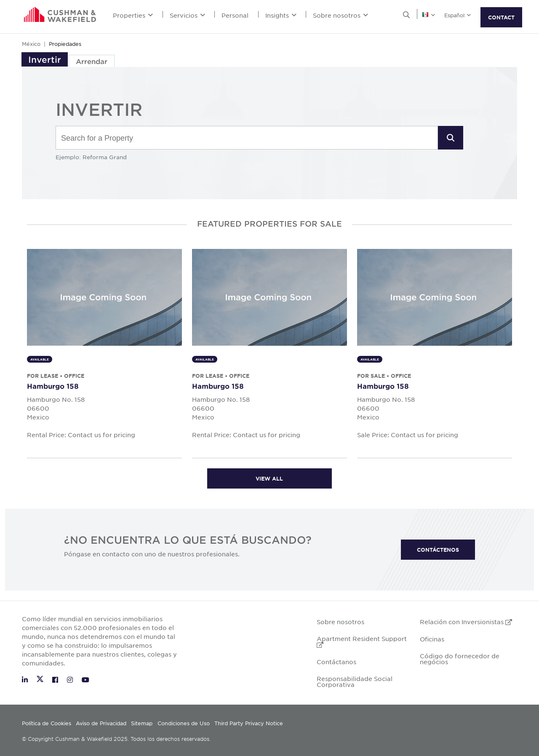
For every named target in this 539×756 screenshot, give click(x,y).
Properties (133, 15)
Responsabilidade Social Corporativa (355, 681)
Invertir (45, 59)
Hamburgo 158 (53, 386)
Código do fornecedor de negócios (460, 659)
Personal (235, 15)
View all (269, 478)
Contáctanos (336, 662)
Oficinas (432, 639)
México (31, 44)
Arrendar (92, 61)
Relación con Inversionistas (466, 622)
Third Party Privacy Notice (249, 723)
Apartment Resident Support (362, 641)
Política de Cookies (47, 723)
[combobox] (247, 138)
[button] (451, 138)
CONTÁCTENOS (438, 550)
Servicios (187, 15)
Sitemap (142, 723)
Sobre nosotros (340, 15)
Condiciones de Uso (184, 723)
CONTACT (501, 17)
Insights (281, 15)
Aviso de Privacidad (101, 723)
